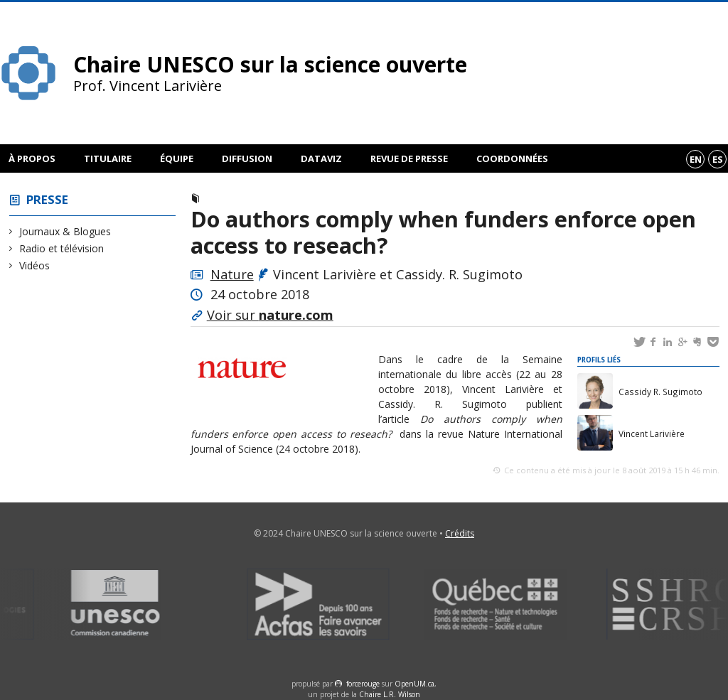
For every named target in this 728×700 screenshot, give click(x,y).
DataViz (321, 158)
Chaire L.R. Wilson (390, 694)
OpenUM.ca (414, 684)
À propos (32, 158)
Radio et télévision (62, 248)
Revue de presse (409, 158)
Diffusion (247, 158)
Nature (232, 274)
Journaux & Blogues (65, 231)
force (363, 684)
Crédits (460, 533)
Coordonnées (512, 158)
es (718, 159)
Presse (47, 199)
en (696, 159)
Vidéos (35, 265)
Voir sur (270, 315)
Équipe (177, 158)
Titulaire (108, 158)
